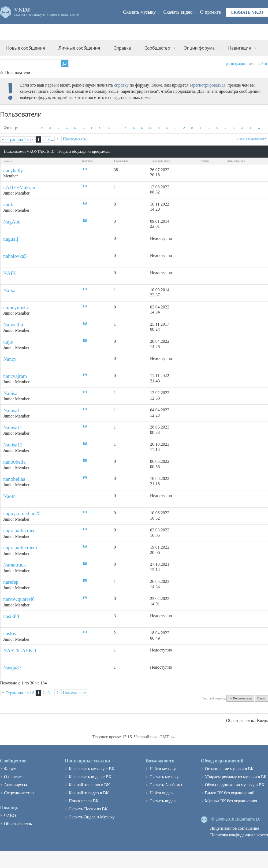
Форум (10, 769)
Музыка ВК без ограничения (231, 801)
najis (8, 342)
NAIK (10, 273)
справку (121, 85)
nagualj (11, 239)
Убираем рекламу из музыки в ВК (236, 777)
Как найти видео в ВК (89, 793)
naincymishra (17, 308)
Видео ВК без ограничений (230, 793)
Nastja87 (12, 668)
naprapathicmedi (20, 548)
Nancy (10, 359)
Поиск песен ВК (83, 801)
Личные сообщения (79, 48)
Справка (122, 48)
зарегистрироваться (207, 85)
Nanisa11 (13, 428)
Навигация (239, 48)
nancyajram (15, 376)
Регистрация (236, 64)
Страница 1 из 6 (20, 139)
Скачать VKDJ (247, 12)
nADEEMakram (20, 187)
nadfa (9, 205)
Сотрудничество (19, 793)
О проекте (210, 12)
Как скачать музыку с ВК (92, 769)
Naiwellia (13, 325)
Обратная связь (240, 720)
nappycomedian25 (22, 513)
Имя (8, 161)
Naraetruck (14, 565)
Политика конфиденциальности (239, 835)
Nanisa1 (12, 410)
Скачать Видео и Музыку (92, 817)
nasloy (10, 633)
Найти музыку (163, 769)
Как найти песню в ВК (89, 785)
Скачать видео (178, 12)
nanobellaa (14, 479)
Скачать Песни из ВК (88, 809)
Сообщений (121, 161)
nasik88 (11, 616)
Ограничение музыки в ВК (229, 769)
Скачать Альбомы (166, 785)
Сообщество (157, 48)
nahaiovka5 (15, 256)
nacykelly (13, 170)
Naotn (9, 496)
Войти (262, 64)
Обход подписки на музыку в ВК (234, 785)
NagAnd (12, 222)
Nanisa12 (13, 445)
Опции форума (199, 48)
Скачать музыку (139, 12)
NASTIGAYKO (20, 651)
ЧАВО (10, 816)
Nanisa (10, 393)
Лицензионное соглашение (235, 828)
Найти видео (161, 793)
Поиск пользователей (251, 139)
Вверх (261, 698)
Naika (9, 290)
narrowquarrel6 (19, 599)
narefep (11, 582)
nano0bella (14, 462)
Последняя (75, 139)
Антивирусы (15, 785)
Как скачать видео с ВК (90, 777)
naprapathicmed (19, 530)
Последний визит (161, 161)
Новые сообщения (26, 48)
